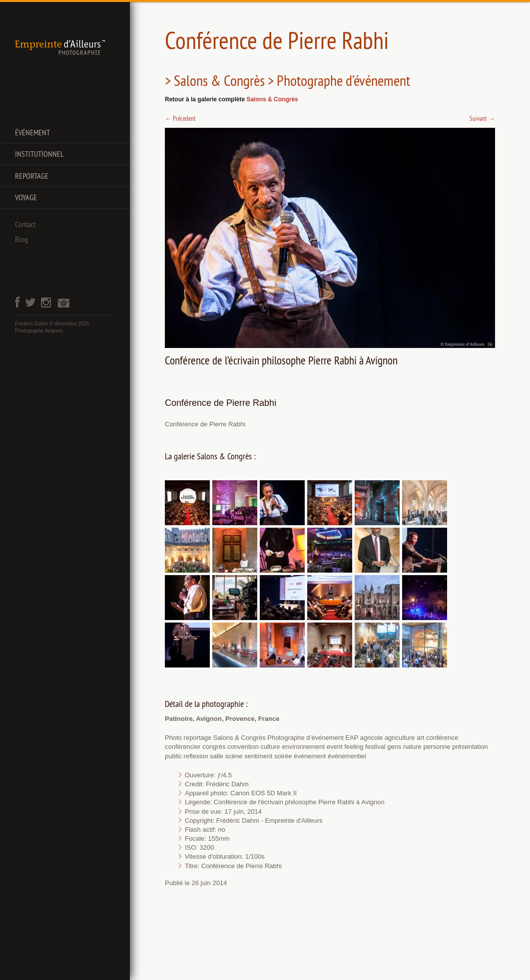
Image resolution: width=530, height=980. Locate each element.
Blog (21, 239)
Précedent (180, 118)
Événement (32, 132)
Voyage (26, 197)
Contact (25, 224)
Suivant (482, 118)
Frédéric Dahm (31, 324)
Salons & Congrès (272, 99)
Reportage (32, 176)
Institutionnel (39, 154)
